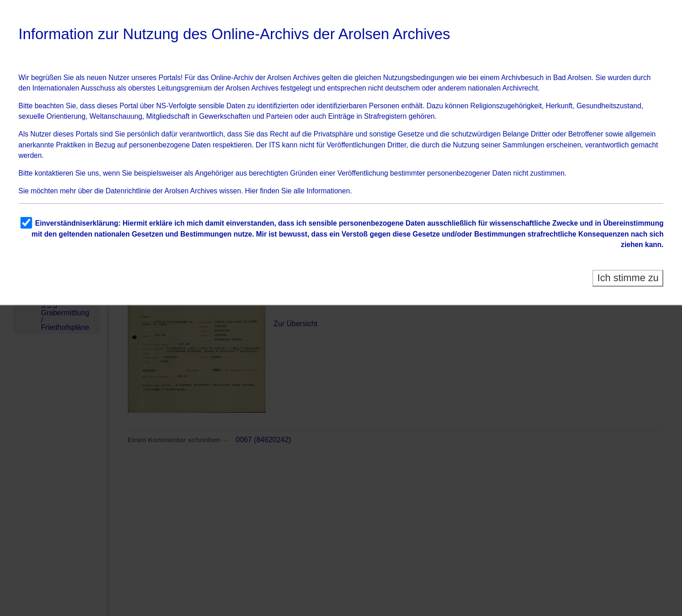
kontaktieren (54, 173)
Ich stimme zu (628, 278)
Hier (252, 191)
